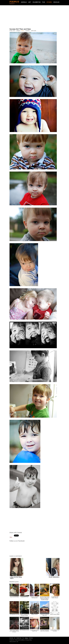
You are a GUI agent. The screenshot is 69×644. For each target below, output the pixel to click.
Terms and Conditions (20, 640)
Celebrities (37, 2)
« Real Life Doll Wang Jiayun (16, 578)
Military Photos (35, 614)
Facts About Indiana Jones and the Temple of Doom (14, 631)
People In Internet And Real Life (35, 597)
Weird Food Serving (14, 597)
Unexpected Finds (24, 597)
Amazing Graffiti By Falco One (45, 615)
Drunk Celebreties (54, 577)
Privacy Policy (29, 640)
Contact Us (12, 640)
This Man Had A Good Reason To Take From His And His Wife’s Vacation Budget (45, 598)
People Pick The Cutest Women (55, 597)
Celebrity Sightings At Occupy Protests (24, 615)
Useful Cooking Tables (55, 614)
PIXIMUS (14, 2)
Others (49, 2)
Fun (44, 2)
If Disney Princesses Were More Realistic (45, 630)
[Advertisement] (34, 17)
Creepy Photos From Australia (55, 630)
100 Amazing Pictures (24, 630)
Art (30, 2)
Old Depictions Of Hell (14, 614)
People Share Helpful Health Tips (35, 630)
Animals (24, 2)
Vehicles (56, 2)
